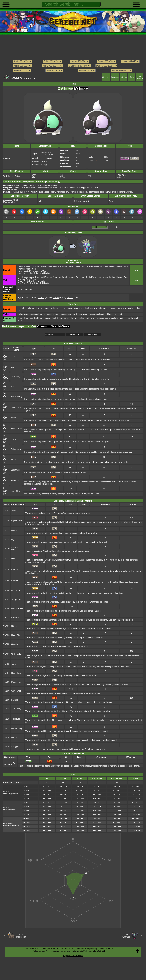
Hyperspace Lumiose (27, 298)
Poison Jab (16, 449)
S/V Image (81, 88)
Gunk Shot (15, 491)
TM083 (6, 635)
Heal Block (16, 673)
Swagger (15, 747)
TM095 (6, 664)
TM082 (6, 626)
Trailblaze (16, 719)
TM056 (6, 608)
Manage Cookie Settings (102, 949)
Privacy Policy (82, 949)
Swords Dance (15, 549)
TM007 (6, 511)
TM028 (6, 540)
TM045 (6, 581)
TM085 (6, 644)
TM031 (6, 559)
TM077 (6, 617)
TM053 (6, 600)
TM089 (6, 654)
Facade (15, 700)
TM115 (6, 719)
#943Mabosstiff (21, 936)
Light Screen (17, 521)
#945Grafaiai (126, 936)
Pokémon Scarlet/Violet (54, 326)
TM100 (6, 691)
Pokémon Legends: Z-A (19, 326)
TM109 (6, 700)
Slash (13, 418)
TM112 (6, 709)
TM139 (6, 747)
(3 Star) (45, 298)
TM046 (6, 591)
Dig (13, 540)
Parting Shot (16, 428)
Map (136, 270)
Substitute (15, 470)
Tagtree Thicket (116, 267)
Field (117, 227)
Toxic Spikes (17, 654)
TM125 (6, 738)
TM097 (6, 673)
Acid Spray (16, 377)
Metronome (16, 682)
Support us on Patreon (73, 955)
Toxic (14, 511)
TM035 (6, 570)
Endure (15, 570)
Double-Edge (17, 608)
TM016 (6, 521)
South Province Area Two (97, 267)
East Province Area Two (50, 267)
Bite (13, 367)
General (106, 77)
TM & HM (92, 335)
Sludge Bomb (17, 600)
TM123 (6, 729)
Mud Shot (16, 591)
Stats (132, 77)
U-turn (14, 439)
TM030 (6, 549)
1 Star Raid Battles (42, 273)
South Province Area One (73, 267)
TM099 (6, 682)
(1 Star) (59, 298)
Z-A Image (65, 88)
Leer (13, 357)
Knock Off (15, 480)
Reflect (15, 559)
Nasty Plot (16, 635)
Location (115, 77)
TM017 (6, 531)
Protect (15, 531)
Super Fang (16, 407)
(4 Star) (74, 298)
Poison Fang (16, 396)
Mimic (13, 386)
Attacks (124, 77)
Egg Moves (140, 77)
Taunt (13, 460)
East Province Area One (28, 267)
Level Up (74, 335)
